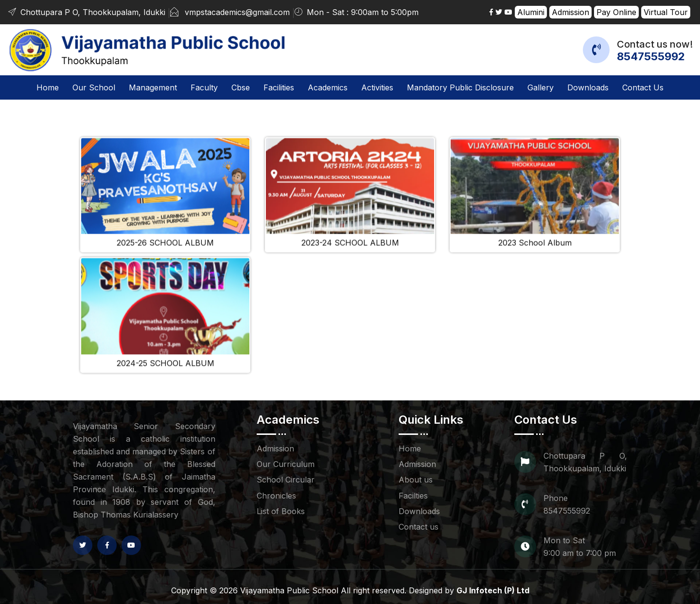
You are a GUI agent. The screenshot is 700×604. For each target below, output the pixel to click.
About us (416, 480)
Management (153, 87)
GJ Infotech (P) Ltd (493, 590)
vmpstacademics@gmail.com (237, 12)
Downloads (588, 87)
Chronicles (276, 496)
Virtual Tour (666, 12)
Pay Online (616, 12)
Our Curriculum (286, 464)
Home (48, 86)
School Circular (286, 480)
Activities (377, 87)
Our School (94, 87)
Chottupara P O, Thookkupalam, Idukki (86, 12)
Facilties (413, 496)
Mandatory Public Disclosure (460, 87)
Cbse (241, 87)
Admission (570, 12)
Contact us (643, 87)
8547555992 (651, 56)
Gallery (541, 87)
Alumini (531, 12)
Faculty (204, 87)
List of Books (281, 511)
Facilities (279, 87)
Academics (328, 87)
